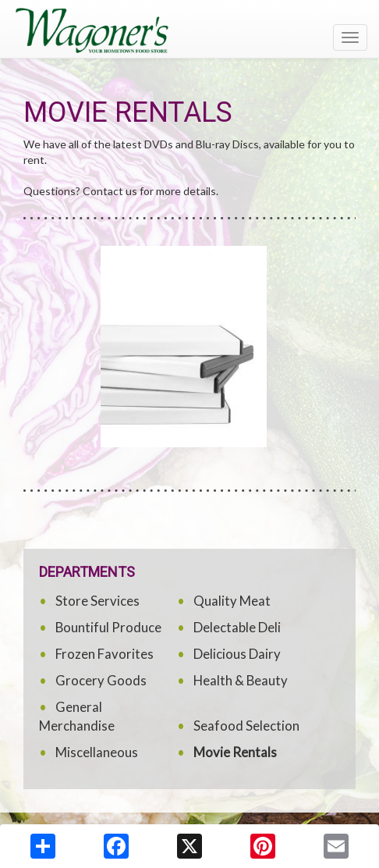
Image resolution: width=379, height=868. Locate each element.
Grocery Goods (101, 680)
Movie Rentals (235, 752)
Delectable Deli (237, 627)
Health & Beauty (241, 680)
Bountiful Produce (108, 627)
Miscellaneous (97, 752)
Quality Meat (232, 601)
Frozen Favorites (104, 654)
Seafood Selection (246, 726)
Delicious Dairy (237, 654)
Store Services (97, 601)
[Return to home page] (189, 30)
